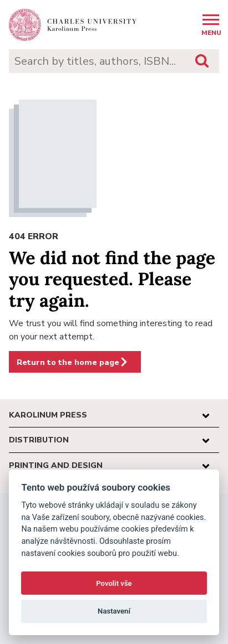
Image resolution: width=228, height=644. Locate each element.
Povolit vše (114, 583)
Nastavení (114, 611)
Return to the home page (73, 362)
